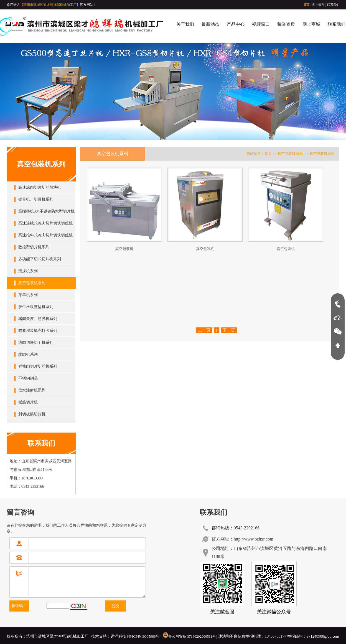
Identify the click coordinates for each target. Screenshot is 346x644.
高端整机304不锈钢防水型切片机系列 (46, 213)
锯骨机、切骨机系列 (36, 199)
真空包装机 (124, 249)
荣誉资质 (286, 24)
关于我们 (185, 24)
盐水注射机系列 (32, 390)
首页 (306, 5)
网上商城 (311, 24)
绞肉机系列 (28, 354)
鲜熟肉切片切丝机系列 (38, 366)
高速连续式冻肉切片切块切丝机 (45, 223)
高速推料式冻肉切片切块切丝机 (45, 235)
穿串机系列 (28, 295)
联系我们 (333, 5)
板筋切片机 (28, 402)
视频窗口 (261, 24)
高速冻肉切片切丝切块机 (40, 187)
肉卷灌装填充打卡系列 (38, 331)
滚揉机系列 (28, 271)
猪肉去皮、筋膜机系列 (38, 319)
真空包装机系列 (32, 283)
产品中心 (236, 24)
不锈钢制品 (28, 378)
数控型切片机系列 (34, 247)
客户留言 (318, 5)
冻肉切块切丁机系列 (36, 343)
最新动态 (210, 24)
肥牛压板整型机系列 (36, 307)
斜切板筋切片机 (32, 414)
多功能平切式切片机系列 (40, 259)
